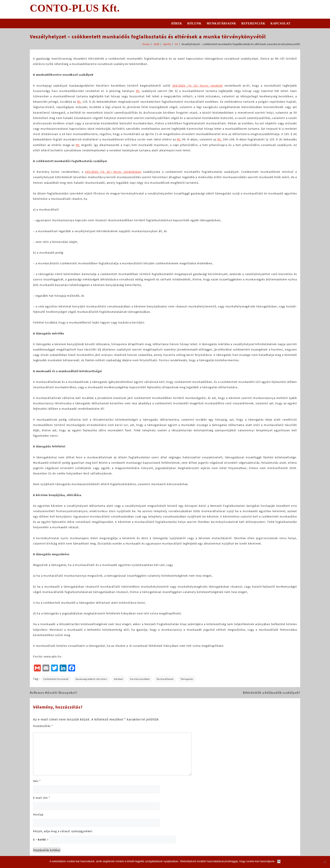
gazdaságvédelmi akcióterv (91, 679)
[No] (325, 862)
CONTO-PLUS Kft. (75, 8)
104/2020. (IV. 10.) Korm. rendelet (198, 86)
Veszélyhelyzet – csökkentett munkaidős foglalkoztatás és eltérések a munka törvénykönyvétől (148, 37)
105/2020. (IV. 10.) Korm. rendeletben (113, 172)
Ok (279, 861)
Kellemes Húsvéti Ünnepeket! (54, 693)
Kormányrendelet (140, 679)
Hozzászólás (43, 726)
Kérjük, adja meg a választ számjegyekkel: (63, 831)
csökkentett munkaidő (56, 679)
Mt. (138, 91)
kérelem (119, 679)
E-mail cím (42, 798)
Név (37, 781)
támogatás (187, 679)
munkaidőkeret (165, 679)
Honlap (38, 814)
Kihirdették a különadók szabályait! (272, 693)
